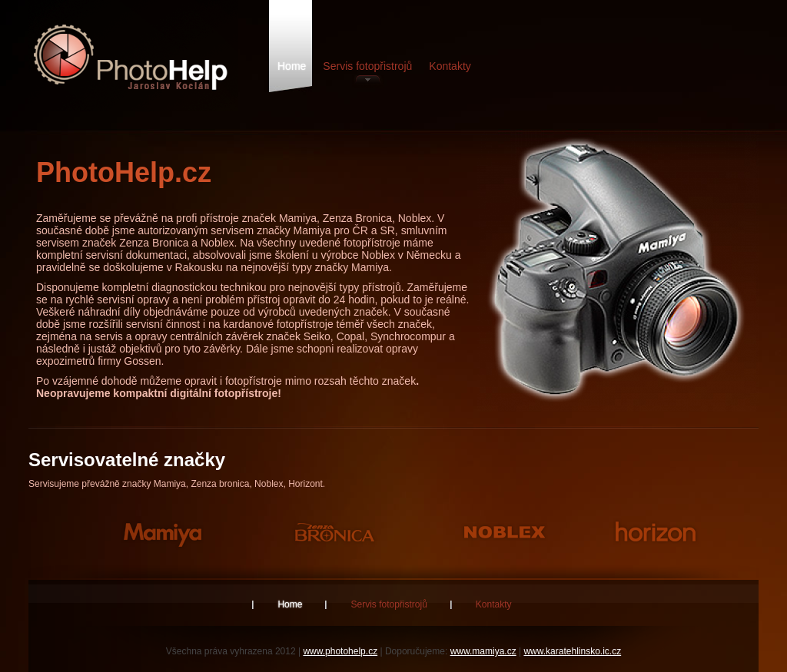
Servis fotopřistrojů (367, 66)
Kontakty (450, 66)
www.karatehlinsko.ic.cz (572, 651)
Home (292, 66)
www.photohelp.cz (340, 651)
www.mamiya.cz (483, 651)
